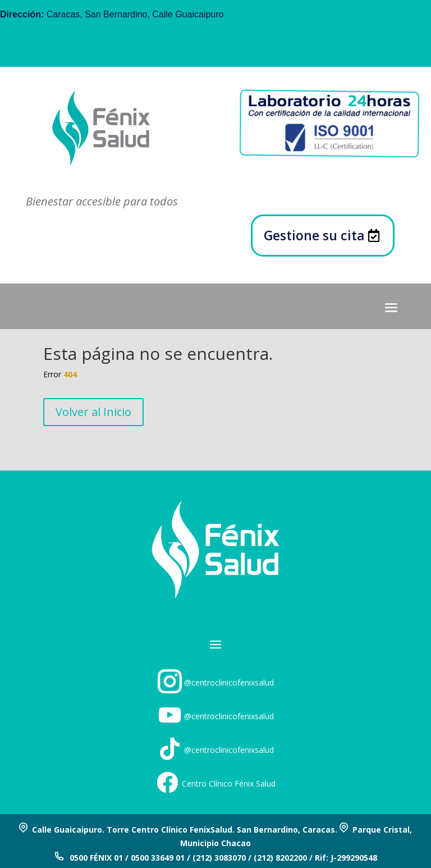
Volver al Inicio (93, 412)
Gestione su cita (314, 235)
